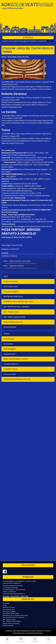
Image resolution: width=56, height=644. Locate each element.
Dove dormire (8, 344)
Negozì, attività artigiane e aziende (16, 359)
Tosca (6, 130)
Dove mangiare (9, 339)
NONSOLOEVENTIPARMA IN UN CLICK (17, 379)
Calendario (35, 640)
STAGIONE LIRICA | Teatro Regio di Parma (16, 82)
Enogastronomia (9, 354)
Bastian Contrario (8, 188)
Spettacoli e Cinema (11, 281)
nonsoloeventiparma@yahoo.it (12, 583)
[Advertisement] (28, 17)
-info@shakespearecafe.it (27, 155)
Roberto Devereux (14, 94)
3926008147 (12, 592)
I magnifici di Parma (11, 369)
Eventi (6, 276)
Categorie (21, 640)
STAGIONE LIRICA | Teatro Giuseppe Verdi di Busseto (21, 116)
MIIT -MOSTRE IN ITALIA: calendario (16, 307)
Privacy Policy (15, 596)
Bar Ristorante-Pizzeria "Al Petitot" (14, 196)
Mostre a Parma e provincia (13, 322)
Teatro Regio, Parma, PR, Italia (12, 245)
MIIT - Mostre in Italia (11, 312)
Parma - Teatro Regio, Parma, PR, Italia (15, 57)
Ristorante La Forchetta (10, 165)
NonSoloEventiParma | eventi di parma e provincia (28, 6)
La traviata (9, 112)
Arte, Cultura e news (11, 287)
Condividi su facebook (9, 256)
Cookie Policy (24, 596)
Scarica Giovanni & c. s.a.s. (11, 219)
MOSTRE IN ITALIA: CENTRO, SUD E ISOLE (18, 302)
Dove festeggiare (10, 349)
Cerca (49, 640)
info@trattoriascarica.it (20, 222)
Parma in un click (10, 374)
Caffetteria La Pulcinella (10, 193)
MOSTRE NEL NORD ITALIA (13, 297)
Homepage (6, 603)
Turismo (7, 334)
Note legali (6, 596)
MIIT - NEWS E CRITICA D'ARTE (15, 317)
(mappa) (46, 165)
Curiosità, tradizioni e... (12, 364)
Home (7, 640)
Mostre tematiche (10, 327)
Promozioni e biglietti (11, 292)
